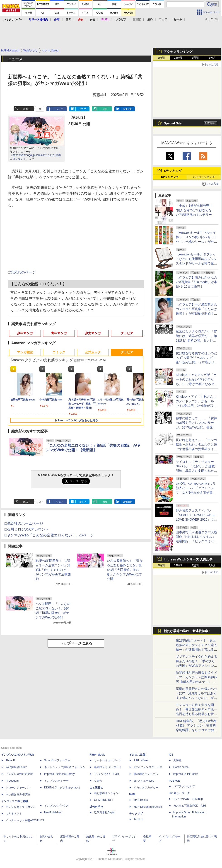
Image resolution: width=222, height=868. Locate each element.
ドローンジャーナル (18, 788)
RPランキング (170, 177)
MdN (132, 794)
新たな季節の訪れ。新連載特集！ (188, 631)
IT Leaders (12, 781)
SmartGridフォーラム (57, 760)
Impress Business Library (59, 774)
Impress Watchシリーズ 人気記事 (188, 559)
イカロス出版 (137, 755)
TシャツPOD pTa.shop (188, 799)
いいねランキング (204, 177)
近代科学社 (96, 807)
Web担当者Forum (16, 767)
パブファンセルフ (184, 786)
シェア (60, 109)
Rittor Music (97, 755)
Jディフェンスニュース (148, 767)
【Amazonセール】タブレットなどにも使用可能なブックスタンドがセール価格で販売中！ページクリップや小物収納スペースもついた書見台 (196, 263)
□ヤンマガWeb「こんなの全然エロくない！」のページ (49, 535)
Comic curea (181, 767)
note (105, 109)
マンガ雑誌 (25, 352)
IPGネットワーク (179, 793)
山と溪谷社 (96, 788)
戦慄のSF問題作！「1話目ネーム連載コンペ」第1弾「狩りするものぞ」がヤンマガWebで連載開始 (53, 570)
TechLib (138, 819)
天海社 (177, 760)
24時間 (178, 58)
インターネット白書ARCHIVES (25, 820)
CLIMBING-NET (104, 800)
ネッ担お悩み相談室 (18, 794)
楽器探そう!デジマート (108, 767)
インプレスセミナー (56, 781)
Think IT (11, 760)
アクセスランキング (178, 52)
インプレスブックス (56, 806)
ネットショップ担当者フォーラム (65, 767)
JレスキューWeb (144, 781)
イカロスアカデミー (146, 788)
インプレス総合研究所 (19, 774)
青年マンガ (59, 333)
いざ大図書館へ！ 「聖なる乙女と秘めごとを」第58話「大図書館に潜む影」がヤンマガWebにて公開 (125, 570)
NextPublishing (53, 812)
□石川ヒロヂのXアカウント (27, 529)
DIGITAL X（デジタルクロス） (63, 788)
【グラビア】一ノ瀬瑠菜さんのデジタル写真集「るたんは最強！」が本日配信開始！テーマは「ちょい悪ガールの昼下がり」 (196, 313)
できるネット (14, 814)
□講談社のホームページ (24, 523)
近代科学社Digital (105, 812)
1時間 (161, 58)
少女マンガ (93, 333)
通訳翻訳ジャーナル (146, 774)
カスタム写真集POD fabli (190, 806)
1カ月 (212, 58)
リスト (40, 109)
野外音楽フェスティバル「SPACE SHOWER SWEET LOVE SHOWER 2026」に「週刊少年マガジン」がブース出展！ (196, 519)
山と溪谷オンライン (106, 793)
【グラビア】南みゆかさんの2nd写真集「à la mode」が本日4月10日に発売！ (197, 282)
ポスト (27, 109)
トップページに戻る (76, 643)
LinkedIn (128, 109)
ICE (171, 755)
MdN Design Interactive (148, 807)
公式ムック (93, 352)
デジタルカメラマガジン (21, 807)
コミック (59, 352)
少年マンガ (25, 333)
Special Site (173, 123)
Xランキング (173, 171)
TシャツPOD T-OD (106, 774)
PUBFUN (174, 781)
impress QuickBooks (186, 774)
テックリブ (136, 814)
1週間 (195, 58)
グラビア (127, 333)
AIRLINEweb (141, 760)
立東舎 (98, 781)
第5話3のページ (23, 272)
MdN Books (141, 800)
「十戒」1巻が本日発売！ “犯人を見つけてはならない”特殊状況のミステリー (194, 210)
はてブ (82, 109)
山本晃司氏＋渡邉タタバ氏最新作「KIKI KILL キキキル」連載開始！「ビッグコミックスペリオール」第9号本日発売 (196, 541)
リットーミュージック (108, 760)
